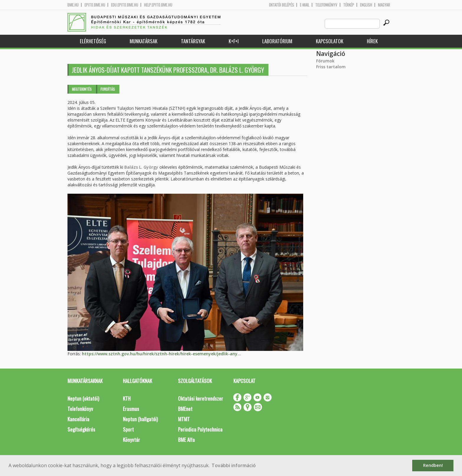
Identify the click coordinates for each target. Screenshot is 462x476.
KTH (127, 398)
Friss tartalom (331, 67)
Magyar (384, 5)
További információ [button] (234, 465)
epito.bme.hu (95, 5)
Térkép (349, 5)
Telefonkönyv (326, 5)
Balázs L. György (141, 167)
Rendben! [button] (433, 465)
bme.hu (73, 5)
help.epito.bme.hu (158, 5)
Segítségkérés (81, 429)
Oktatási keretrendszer (201, 398)
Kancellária (78, 419)
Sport (128, 429)
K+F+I (234, 41)
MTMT (184, 419)
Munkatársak (143, 41)
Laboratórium (277, 41)
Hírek (372, 41)
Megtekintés (82, 89)
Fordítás (108, 89)
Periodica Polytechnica (200, 429)
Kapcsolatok (330, 41)
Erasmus (131, 409)
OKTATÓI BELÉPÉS (282, 5)
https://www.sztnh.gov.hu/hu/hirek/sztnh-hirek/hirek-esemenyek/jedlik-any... (161, 354)
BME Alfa (186, 440)
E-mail (305, 5)
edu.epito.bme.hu (125, 5)
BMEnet (185, 409)
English (366, 5)
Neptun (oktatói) (83, 398)
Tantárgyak (193, 41)
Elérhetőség (93, 41)
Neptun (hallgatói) (140, 419)
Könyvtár (131, 440)
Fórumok (325, 61)
